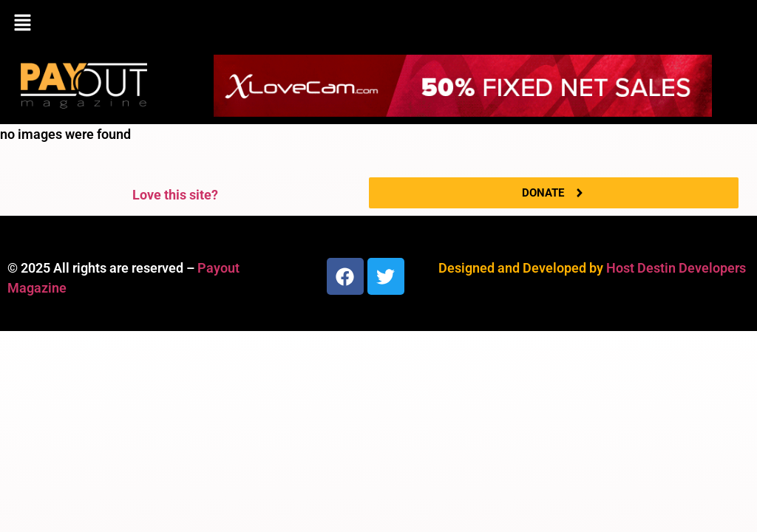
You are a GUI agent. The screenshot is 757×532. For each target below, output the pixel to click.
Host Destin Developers (676, 268)
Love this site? (175, 195)
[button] (378, 24)
